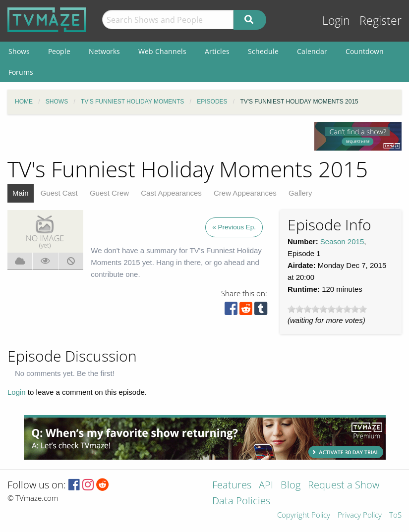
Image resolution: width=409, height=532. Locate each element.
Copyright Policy (304, 515)
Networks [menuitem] (104, 51)
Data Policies (241, 502)
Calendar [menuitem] (312, 51)
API (266, 486)
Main (21, 193)
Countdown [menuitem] (365, 51)
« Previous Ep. (234, 227)
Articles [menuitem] (217, 51)
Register (380, 21)
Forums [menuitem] (21, 72)
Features (232, 486)
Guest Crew (109, 193)
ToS (395, 515)
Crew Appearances (245, 193)
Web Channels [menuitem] (162, 51)
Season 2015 (342, 241)
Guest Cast (59, 193)
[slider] (327, 309)
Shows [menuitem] (19, 51)
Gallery (300, 193)
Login (336, 21)
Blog (291, 486)
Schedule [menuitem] (263, 51)
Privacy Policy (360, 515)
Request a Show (344, 486)
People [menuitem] (59, 51)
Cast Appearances (171, 193)
